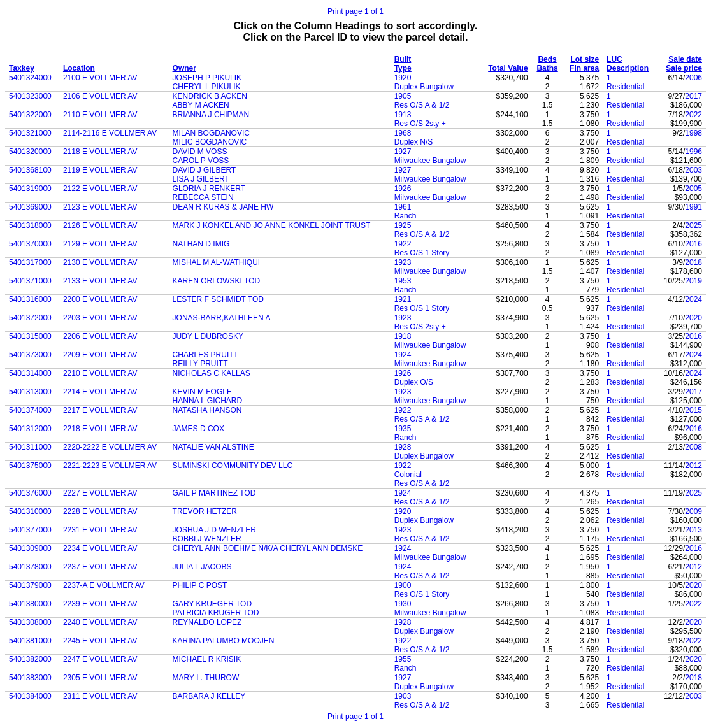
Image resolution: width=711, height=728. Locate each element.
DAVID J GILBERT (205, 170)
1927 (403, 152)
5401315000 (30, 336)
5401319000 (30, 189)
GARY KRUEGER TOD (212, 604)
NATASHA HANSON (207, 410)
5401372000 (30, 318)
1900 (403, 585)
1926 (403, 189)
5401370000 (30, 244)
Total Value (508, 68)
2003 (693, 170)
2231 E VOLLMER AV (100, 530)
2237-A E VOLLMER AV (104, 585)
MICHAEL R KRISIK (207, 659)
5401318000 (30, 225)
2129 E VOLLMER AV (100, 244)
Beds (547, 59)
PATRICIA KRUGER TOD (216, 613)
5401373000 (30, 355)
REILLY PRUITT (200, 364)
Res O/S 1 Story (422, 253)
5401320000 (30, 152)
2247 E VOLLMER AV (100, 659)
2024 (693, 299)
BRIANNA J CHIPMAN (211, 115)
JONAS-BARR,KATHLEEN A (222, 318)
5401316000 (30, 299)
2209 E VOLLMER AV (100, 355)
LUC (614, 59)
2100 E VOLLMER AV (100, 78)
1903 (403, 696)
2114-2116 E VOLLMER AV (110, 133)
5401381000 (30, 641)
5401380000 (30, 604)
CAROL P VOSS (201, 161)
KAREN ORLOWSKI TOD (217, 281)
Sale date (685, 59)
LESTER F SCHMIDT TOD (218, 299)
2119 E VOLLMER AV (100, 170)
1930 (403, 604)
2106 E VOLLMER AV (100, 96)
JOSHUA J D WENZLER (214, 530)
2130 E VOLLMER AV (100, 262)
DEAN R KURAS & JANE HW (223, 207)
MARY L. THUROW (206, 678)
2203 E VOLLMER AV (100, 318)
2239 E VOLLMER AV (100, 604)
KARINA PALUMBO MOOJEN (224, 641)
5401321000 (30, 133)
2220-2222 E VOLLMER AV (110, 447)
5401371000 (30, 281)
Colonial (408, 475)
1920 (403, 78)
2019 (693, 281)
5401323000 (30, 96)
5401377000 (30, 530)
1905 (403, 96)
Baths (547, 68)
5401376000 (30, 493)
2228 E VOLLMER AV (100, 511)
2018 (693, 262)
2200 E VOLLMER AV (100, 299)
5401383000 (30, 678)
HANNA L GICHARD (208, 401)
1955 (403, 659)
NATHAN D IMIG (201, 244)
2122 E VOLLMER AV (100, 189)
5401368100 (30, 170)
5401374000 (30, 410)
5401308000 (30, 622)
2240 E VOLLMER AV (100, 622)
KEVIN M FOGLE (202, 392)
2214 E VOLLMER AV (100, 392)
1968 (403, 133)
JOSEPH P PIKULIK (207, 78)
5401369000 (30, 207)
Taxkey (22, 68)
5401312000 (30, 429)
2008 (693, 447)
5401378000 (30, 567)
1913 (403, 115)
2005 (693, 189)
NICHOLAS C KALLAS (212, 373)
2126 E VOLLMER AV (100, 225)
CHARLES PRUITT (205, 355)
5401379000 (30, 585)
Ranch (406, 216)
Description (628, 68)
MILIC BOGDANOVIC (210, 142)
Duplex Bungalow (424, 87)
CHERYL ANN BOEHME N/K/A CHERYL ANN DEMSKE (268, 548)
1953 (403, 281)
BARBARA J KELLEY (209, 696)
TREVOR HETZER (205, 511)
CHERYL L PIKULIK (207, 87)
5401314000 (30, 373)
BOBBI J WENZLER (207, 539)
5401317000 (30, 262)
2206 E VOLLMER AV (100, 336)
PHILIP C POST (200, 585)
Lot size (585, 59)
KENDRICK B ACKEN (210, 96)
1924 (403, 355)
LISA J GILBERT (201, 179)
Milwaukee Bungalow (430, 161)
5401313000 (30, 392)
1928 (403, 447)
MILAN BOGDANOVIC (211, 133)
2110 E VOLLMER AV (100, 115)
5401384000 (30, 696)
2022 (693, 115)
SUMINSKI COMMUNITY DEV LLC (233, 466)
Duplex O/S (414, 382)
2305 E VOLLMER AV (100, 678)
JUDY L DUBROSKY (208, 336)
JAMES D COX (198, 429)
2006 (693, 78)
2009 (693, 511)
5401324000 (30, 78)
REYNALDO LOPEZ (207, 622)
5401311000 (30, 447)
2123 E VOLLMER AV (100, 207)
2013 (693, 530)
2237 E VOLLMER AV (100, 567)
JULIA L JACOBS (202, 567)
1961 (403, 207)
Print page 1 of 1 (355, 11)
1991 (693, 207)
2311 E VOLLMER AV (100, 696)
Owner (184, 68)
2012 (693, 466)
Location (79, 68)
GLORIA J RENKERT (209, 189)
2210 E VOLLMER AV (100, 373)
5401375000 (30, 466)
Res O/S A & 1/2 (422, 105)
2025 (693, 225)
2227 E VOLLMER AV (100, 493)
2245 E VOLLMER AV (100, 641)
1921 (403, 299)
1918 (403, 336)
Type (403, 68)
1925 (403, 225)
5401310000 (30, 511)
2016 (693, 244)
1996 (693, 152)
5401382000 (30, 659)
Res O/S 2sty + (420, 124)
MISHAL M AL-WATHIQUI (217, 262)
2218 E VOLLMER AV (100, 429)
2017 (693, 96)
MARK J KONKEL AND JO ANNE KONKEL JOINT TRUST (272, 225)
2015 (693, 410)
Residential (625, 87)
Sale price (684, 68)
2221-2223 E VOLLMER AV (110, 466)
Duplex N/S (414, 142)
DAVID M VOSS (200, 152)
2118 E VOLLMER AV (100, 152)
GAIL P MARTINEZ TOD (214, 493)
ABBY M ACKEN (201, 105)
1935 (403, 429)
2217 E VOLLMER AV (100, 410)
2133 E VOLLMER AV (100, 281)
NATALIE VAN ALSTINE (213, 447)
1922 (403, 244)
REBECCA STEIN (203, 197)
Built (403, 59)
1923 (403, 262)
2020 (693, 318)
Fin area (584, 68)
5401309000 (30, 548)
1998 (693, 133)
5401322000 (30, 115)
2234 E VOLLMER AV (100, 548)
